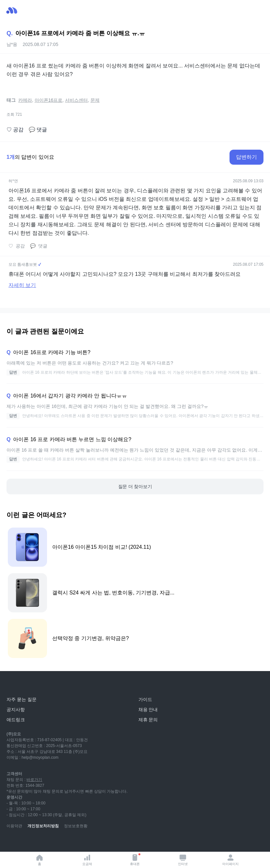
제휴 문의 (148, 720)
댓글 (38, 130)
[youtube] (12, 842)
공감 (15, 130)
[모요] (21, 685)
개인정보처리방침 (43, 826)
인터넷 (183, 860)
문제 (95, 100)
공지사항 (16, 710)
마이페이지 (230, 860)
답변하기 (246, 157)
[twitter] (69, 842)
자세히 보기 (22, 285)
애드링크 (16, 720)
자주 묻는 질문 (22, 699)
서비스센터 (76, 100)
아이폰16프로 (49, 100)
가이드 (145, 699)
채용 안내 (148, 710)
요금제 (87, 860)
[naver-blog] (26, 842)
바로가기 (34, 780)
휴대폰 (135, 860)
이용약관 (14, 826)
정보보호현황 (76, 826)
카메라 (25, 100)
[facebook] (55, 842)
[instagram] (40, 842)
